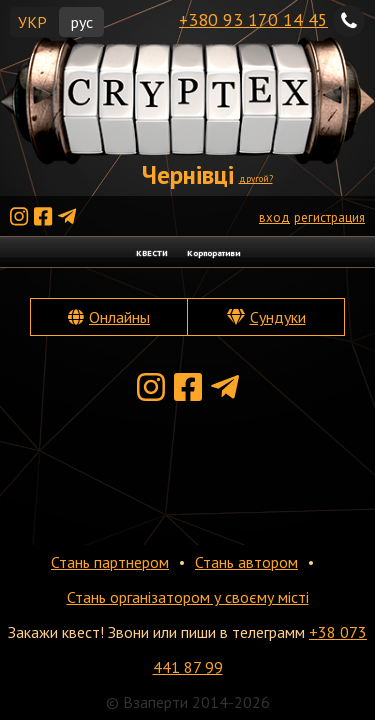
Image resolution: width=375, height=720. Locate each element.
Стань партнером (110, 562)
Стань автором (246, 562)
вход (274, 217)
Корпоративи (213, 252)
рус (82, 22)
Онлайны (119, 317)
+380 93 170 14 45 (253, 19)
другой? (256, 178)
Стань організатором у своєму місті (188, 597)
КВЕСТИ (151, 252)
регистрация (329, 217)
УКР (32, 22)
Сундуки (278, 317)
